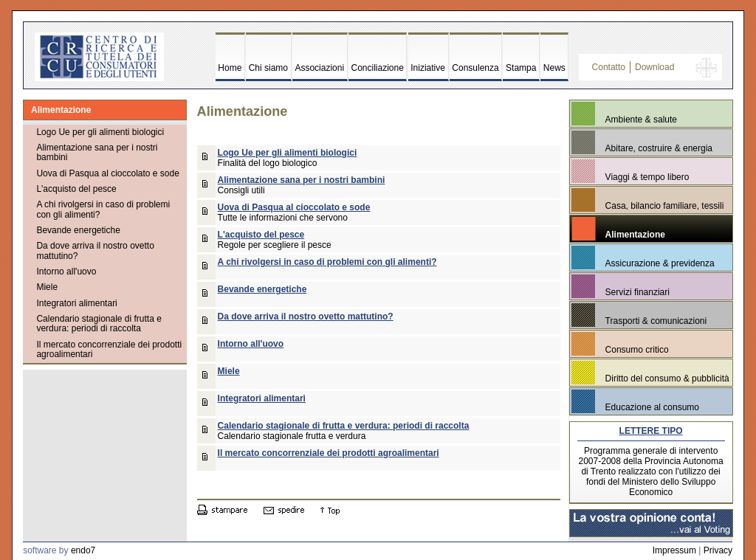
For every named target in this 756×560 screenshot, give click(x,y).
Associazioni (319, 68)
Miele (47, 287)
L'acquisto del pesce (76, 189)
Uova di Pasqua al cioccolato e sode (107, 173)
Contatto (609, 67)
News (554, 68)
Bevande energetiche (78, 230)
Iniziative (428, 68)
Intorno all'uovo (66, 272)
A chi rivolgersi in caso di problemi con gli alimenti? (103, 209)
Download (654, 67)
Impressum (674, 550)
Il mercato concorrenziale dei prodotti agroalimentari (109, 349)
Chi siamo (268, 68)
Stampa (521, 68)
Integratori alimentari (76, 303)
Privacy (718, 550)
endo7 (83, 550)
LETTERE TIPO (651, 431)
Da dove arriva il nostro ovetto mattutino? (95, 250)
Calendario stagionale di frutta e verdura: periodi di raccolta (99, 324)
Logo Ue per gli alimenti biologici (100, 132)
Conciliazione (378, 68)
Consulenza (475, 68)
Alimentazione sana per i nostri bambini (97, 152)
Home (230, 68)
